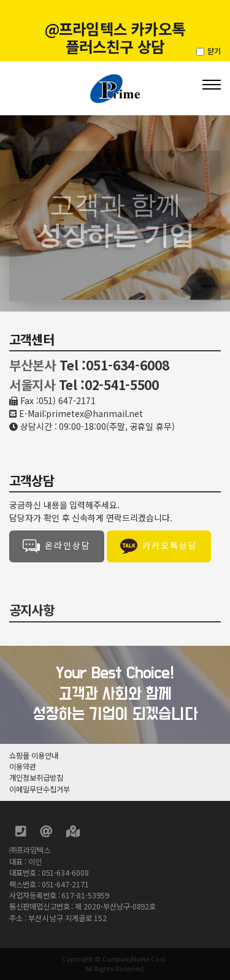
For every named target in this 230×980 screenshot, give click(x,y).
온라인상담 (57, 546)
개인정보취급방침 (36, 778)
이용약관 (23, 767)
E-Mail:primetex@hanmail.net (81, 413)
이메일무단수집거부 (39, 789)
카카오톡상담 (159, 546)
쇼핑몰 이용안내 (34, 756)
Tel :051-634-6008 (114, 365)
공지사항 (32, 610)
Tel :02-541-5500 (109, 385)
